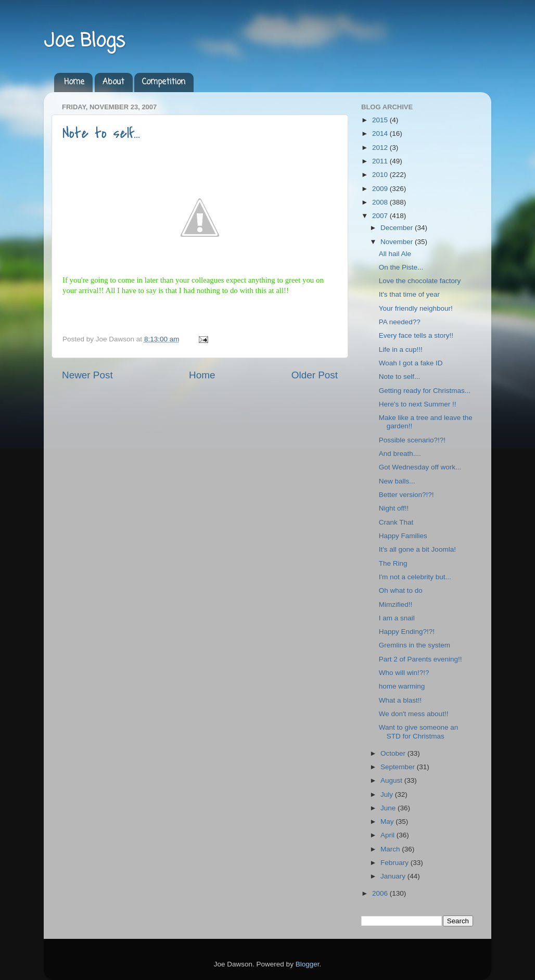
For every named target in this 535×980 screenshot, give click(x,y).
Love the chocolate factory (420, 281)
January (394, 876)
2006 (381, 893)
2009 (381, 189)
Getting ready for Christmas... (425, 391)
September (399, 767)
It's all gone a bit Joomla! (417, 549)
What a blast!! (400, 700)
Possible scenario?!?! (412, 440)
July (388, 794)
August (392, 780)
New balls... (397, 481)
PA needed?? (400, 322)
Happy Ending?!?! (407, 632)
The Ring (393, 563)
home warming (402, 686)
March (391, 849)
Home (74, 82)
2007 (381, 216)
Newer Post (87, 375)
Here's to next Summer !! (418, 404)
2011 (381, 161)
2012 (381, 148)
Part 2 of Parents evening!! (421, 659)
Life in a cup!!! (401, 349)
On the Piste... (401, 267)
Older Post (315, 375)
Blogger (308, 964)
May (388, 822)
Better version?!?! (406, 495)
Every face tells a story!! (416, 335)
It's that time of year (409, 294)
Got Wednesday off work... (420, 467)
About (113, 82)
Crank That (396, 522)
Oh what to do (401, 590)
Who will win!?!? (404, 673)
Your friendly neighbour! (416, 308)
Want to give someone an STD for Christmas (419, 731)
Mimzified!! (396, 604)
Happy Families (403, 536)
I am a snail (397, 618)
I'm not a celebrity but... (415, 577)
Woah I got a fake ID (411, 363)
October (394, 753)
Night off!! (394, 508)
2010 (381, 175)
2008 (381, 202)
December (398, 228)
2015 (381, 120)
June (389, 808)
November (398, 242)
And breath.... (400, 454)
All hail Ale (395, 254)
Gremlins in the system (415, 645)
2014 (381, 133)
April (388, 835)
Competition (164, 82)
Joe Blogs (84, 41)
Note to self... (101, 133)
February (396, 863)
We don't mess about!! (414, 714)
